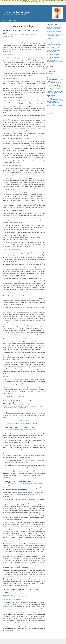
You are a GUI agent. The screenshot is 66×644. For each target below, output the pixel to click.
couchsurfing (54, 85)
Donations (39, 405)
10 (40, 484)
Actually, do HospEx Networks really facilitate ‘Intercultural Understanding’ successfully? (54, 50)
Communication (51, 83)
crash (50, 88)
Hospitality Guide (50, 113)
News (51, 98)
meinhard (48, 48)
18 (24, 408)
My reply (5, 452)
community (58, 83)
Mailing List (16, 21)
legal (9, 36)
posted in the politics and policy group (12, 600)
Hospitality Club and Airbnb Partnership (54, 31)
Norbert (4, 493)
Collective (54, 81)
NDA (48, 98)
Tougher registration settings (52, 30)
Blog (22, 21)
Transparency (41, 406)
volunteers (49, 107)
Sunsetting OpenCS (50, 26)
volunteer (54, 106)
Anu (51, 78)
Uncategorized (57, 104)
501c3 (21, 35)
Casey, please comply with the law (18, 482)
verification (49, 106)
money (59, 97)
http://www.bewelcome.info (24, 420)
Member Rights (27, 429)
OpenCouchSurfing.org (17, 12)
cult (36, 405)
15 (33, 429)
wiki (52, 107)
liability (26, 597)
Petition (27, 21)
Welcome (5, 21)
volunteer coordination (7, 408)
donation (49, 90)
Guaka (17, 409)
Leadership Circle (35, 594)
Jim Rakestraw (49, 49)
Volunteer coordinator (17, 408)
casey (9, 597)
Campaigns (28, 405)
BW (10, 409)
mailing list (31, 1)
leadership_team (51, 97)
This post (5, 440)
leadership (20, 597)
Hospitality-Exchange (52, 91)
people (36, 406)
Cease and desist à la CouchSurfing (19, 428)
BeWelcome (23, 405)
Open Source (27, 406)
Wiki (10, 21)
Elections (4, 406)
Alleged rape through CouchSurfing (56, 62)
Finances (8, 406)
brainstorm (25, 493)
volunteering (59, 105)
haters (57, 90)
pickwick (31, 35)
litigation (29, 597)
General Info (13, 406)
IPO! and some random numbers (53, 36)
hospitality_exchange (54, 93)
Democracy (13, 409)
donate (60, 88)
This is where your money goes (52, 40)
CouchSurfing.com (51, 87)
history (17, 406)
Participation (32, 406)
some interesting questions (16, 39)
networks (22, 406)
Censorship (33, 405)
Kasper (20, 409)
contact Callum (41, 1)
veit (61, 104)
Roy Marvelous (49, 45)
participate (55, 101)
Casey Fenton (25, 35)
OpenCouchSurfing (55, 100)
